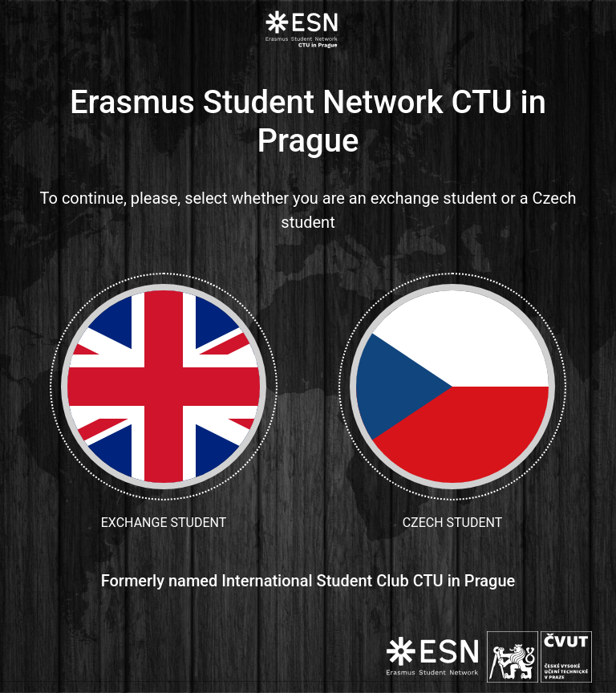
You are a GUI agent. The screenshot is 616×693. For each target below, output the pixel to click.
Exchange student (164, 401)
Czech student (452, 401)
